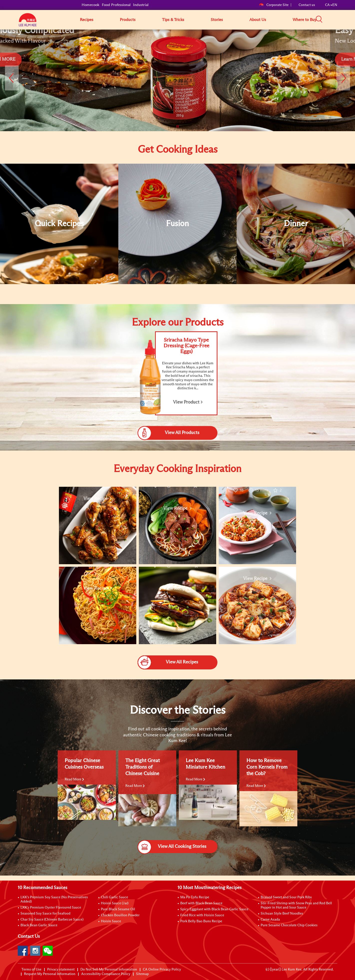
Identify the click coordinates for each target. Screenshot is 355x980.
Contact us (307, 5)
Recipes (87, 20)
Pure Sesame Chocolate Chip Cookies (289, 925)
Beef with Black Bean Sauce (201, 903)
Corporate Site (274, 5)
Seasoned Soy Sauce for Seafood (45, 914)
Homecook (90, 5)
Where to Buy (305, 20)
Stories (217, 20)
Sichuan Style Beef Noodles (282, 914)
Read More (74, 779)
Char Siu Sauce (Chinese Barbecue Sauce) (52, 920)
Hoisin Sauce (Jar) (115, 903)
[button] (339, 19)
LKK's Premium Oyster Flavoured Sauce (51, 908)
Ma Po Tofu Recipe (195, 897)
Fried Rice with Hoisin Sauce (202, 915)
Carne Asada (270, 920)
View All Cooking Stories (172, 847)
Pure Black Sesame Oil (118, 909)
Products (128, 20)
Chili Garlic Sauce (114, 897)
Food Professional (116, 5)
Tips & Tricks (173, 20)
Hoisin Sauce (111, 921)
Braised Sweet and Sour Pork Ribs (286, 897)
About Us (258, 20)
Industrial (141, 5)
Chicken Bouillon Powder (120, 915)
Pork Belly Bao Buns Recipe (201, 921)
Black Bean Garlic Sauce (39, 925)
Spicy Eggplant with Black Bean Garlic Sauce (214, 909)
